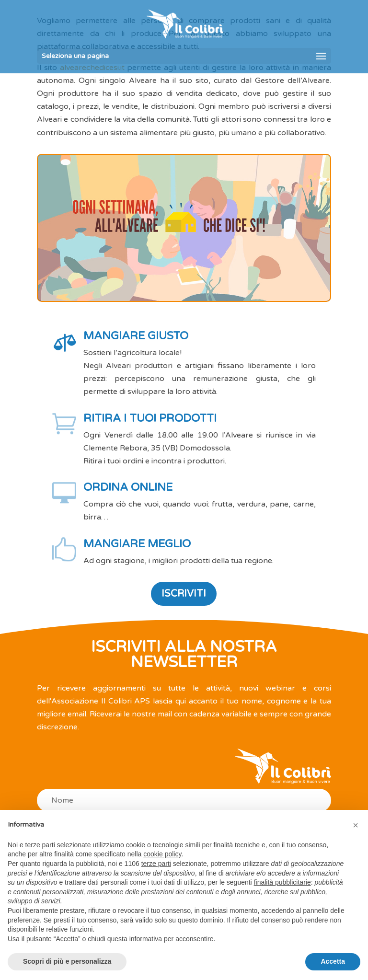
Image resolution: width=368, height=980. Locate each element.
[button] (356, 825)
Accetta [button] (333, 961)
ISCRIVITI (184, 594)
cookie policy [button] (162, 854)
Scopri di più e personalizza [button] (67, 961)
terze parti (156, 864)
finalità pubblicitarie (282, 882)
